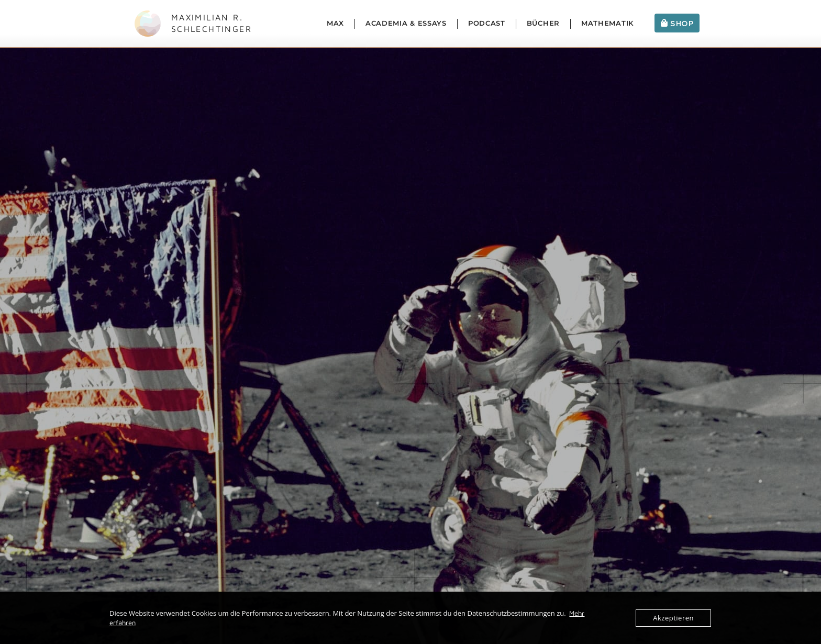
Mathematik (607, 23)
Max (335, 23)
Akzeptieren (673, 618)
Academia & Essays (406, 23)
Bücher (543, 23)
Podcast (487, 23)
